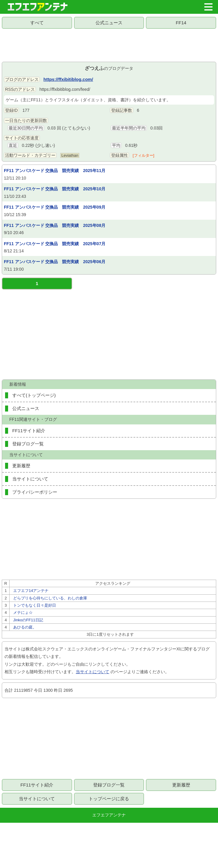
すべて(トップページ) (34, 395)
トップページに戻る (109, 799)
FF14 (181, 23)
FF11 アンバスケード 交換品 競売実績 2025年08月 (55, 225)
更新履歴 (21, 466)
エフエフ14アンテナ (31, 591)
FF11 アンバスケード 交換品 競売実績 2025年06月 (55, 262)
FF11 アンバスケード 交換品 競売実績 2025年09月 (55, 207)
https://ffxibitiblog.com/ (68, 79)
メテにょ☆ (23, 612)
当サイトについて (30, 479)
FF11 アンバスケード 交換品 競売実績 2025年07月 (55, 244)
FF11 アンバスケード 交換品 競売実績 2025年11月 (55, 171)
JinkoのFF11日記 (28, 620)
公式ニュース (109, 23)
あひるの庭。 (25, 627)
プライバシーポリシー (35, 492)
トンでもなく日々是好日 (35, 605)
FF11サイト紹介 (29, 431)
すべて (37, 23)
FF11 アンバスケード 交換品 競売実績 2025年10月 (55, 189)
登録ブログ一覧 (28, 444)
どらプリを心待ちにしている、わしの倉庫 (50, 598)
